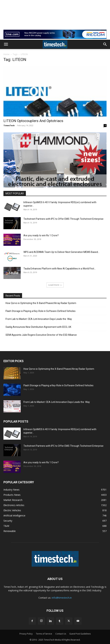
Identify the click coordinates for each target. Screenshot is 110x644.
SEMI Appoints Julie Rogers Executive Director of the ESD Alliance (41, 335)
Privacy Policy (26, 634)
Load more (55, 285)
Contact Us (61, 634)
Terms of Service (44, 634)
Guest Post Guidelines (80, 634)
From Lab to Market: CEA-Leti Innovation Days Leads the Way (39, 319)
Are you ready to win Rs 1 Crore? (41, 235)
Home (6, 54)
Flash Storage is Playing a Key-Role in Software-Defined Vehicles (41, 311)
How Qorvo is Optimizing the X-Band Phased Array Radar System (41, 303)
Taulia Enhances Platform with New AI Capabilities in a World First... (60, 269)
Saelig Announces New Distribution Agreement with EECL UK (38, 327)
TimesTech (9, 125)
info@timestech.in (62, 598)
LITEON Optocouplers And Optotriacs (33, 121)
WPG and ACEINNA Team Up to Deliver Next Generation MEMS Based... (61, 252)
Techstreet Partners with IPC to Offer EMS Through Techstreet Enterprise (63, 219)
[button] (6, 44)
